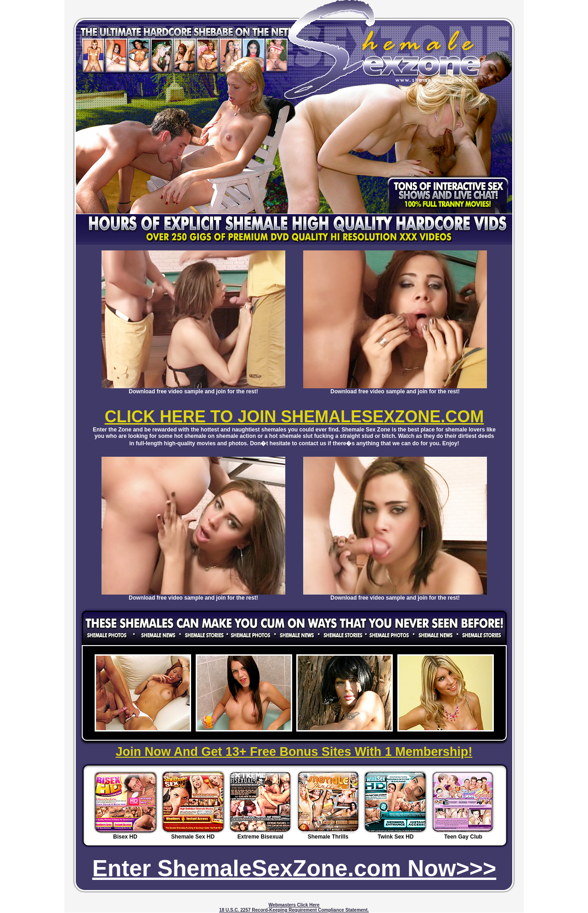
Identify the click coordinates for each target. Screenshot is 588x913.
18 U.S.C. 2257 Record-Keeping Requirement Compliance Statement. (294, 910)
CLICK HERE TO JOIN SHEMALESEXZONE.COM (294, 417)
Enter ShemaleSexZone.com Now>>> (294, 868)
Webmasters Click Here (294, 905)
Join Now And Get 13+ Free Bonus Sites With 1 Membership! (294, 752)
